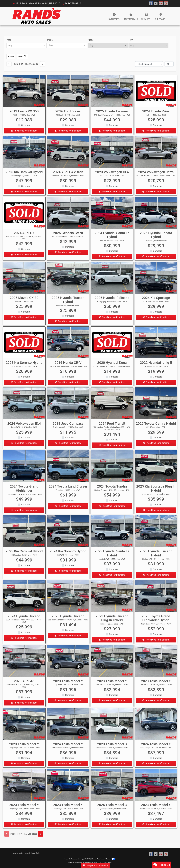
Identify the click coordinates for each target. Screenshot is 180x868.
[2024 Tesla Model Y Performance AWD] (68, 726)
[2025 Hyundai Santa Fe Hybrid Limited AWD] (112, 533)
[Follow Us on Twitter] (156, 4)
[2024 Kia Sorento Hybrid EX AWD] (68, 533)
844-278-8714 (73, 3)
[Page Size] (169, 64)
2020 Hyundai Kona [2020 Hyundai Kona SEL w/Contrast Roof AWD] (112, 364)
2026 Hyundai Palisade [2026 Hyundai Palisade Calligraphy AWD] (112, 300)
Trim (131, 40)
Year (9, 40)
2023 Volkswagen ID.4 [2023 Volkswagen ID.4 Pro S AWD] (112, 174)
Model (91, 40)
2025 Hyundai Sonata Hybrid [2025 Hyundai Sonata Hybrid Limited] (156, 237)
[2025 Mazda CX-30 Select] (24, 279)
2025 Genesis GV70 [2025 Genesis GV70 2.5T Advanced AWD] (68, 235)
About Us (20, 853)
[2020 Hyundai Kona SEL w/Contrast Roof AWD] (112, 344)
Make (50, 40)
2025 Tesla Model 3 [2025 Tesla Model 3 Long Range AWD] (112, 807)
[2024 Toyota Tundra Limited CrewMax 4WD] (112, 468)
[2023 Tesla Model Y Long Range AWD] (68, 663)
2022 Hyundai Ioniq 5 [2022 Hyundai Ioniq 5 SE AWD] (156, 364)
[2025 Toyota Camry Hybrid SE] (156, 405)
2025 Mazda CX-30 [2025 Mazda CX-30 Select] (24, 300)
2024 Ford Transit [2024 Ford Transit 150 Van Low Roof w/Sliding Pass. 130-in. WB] (112, 425)
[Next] (43, 64)
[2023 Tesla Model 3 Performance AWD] (112, 726)
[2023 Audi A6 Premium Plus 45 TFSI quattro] (24, 663)
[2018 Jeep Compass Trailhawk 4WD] (68, 405)
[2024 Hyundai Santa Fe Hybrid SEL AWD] (112, 215)
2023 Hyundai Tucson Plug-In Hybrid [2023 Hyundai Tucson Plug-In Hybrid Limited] (112, 620)
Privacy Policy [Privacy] (36, 853)
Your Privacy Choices (106, 859)
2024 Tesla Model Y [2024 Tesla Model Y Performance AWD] (68, 746)
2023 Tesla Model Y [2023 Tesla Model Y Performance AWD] (112, 683)
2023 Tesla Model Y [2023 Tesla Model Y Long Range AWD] (68, 683)
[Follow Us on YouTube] (161, 4)
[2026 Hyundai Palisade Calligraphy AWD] (112, 279)
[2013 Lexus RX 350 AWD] (24, 91)
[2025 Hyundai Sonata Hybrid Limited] (156, 215)
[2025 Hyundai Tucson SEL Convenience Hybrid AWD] (68, 598)
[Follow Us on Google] (166, 4)
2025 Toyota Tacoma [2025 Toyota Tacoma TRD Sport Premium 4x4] (112, 111)
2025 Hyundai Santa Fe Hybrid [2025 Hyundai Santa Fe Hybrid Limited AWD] (112, 555)
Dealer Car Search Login (72, 859)
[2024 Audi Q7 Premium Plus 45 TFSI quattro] (24, 215)
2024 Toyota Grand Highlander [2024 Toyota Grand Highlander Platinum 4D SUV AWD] (24, 490)
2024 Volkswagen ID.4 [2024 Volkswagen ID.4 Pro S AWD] (24, 425)
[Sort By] (149, 64)
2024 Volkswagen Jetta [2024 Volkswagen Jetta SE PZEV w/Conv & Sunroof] (156, 174)
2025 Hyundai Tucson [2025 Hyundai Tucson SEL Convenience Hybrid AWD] (68, 618)
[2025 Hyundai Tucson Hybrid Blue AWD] (68, 279)
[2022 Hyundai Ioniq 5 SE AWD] (156, 344)
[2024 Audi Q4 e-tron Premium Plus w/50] (68, 154)
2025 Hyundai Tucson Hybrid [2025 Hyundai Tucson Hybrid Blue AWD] (68, 302)
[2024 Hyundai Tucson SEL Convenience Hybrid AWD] (24, 598)
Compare (26, 125)
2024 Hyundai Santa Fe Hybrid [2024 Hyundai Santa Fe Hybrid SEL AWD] (112, 237)
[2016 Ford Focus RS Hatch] (68, 91)
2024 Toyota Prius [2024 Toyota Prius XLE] (156, 111)
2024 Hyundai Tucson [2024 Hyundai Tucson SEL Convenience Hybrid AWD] (24, 618)
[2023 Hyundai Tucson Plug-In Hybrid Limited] (112, 598)
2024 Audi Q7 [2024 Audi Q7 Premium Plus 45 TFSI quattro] (24, 235)
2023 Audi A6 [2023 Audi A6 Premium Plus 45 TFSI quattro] (24, 683)
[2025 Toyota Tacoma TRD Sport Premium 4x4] (112, 91)
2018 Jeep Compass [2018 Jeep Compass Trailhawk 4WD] (68, 425)
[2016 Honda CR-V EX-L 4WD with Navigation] (68, 344)
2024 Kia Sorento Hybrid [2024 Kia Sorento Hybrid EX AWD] (68, 553)
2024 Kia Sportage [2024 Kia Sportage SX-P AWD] (156, 300)
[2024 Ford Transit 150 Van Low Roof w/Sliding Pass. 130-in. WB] (112, 405)
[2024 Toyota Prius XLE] (156, 91)
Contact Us (27, 853)
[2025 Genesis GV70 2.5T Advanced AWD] (68, 215)
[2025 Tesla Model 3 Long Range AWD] (112, 787)
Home (14, 853)
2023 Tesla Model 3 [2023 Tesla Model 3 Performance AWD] (112, 746)
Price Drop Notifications (24, 131)
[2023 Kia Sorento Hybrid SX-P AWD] (24, 344)
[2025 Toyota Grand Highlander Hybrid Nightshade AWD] (156, 598)
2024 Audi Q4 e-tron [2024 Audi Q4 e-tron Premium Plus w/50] (68, 174)
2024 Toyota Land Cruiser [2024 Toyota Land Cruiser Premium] (68, 488)
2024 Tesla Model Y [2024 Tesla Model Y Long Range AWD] (156, 746)
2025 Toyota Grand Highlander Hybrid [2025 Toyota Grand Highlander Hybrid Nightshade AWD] (156, 620)
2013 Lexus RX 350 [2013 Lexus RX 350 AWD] (24, 111)
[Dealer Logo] (36, 16)
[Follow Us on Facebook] (151, 4)
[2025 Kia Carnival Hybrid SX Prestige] (24, 154)
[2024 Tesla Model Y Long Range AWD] (156, 726)
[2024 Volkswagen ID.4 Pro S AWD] (24, 405)
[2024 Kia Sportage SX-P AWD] (156, 279)
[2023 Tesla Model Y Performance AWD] (112, 663)
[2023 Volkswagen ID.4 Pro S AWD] (112, 154)
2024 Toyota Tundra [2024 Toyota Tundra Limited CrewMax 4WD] (112, 488)
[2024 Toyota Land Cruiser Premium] (68, 468)
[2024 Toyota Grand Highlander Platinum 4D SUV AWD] (24, 468)
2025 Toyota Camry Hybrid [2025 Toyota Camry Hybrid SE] (156, 425)
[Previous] (9, 64)
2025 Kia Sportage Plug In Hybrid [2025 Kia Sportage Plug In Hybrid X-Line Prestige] (156, 490)
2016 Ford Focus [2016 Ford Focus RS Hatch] (68, 111)
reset (22, 56)
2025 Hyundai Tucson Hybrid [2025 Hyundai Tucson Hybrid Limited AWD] (156, 555)
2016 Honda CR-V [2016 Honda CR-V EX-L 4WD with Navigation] (68, 364)
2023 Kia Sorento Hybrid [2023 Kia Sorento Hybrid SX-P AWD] (24, 364)
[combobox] (27, 45)
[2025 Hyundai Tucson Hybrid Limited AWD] (156, 533)
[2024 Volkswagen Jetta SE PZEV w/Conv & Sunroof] (156, 154)
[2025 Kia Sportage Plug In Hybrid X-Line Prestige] (156, 468)
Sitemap (94, 859)
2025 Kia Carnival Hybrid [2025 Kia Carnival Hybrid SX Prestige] (24, 174)
